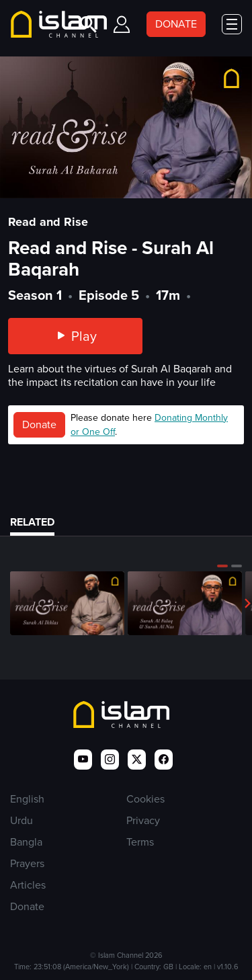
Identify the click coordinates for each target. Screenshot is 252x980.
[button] (222, 566)
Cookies (145, 799)
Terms (140, 842)
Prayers (27, 863)
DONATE (176, 24)
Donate (39, 424)
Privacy (143, 820)
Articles (28, 885)
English (27, 799)
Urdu (22, 820)
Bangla (26, 842)
